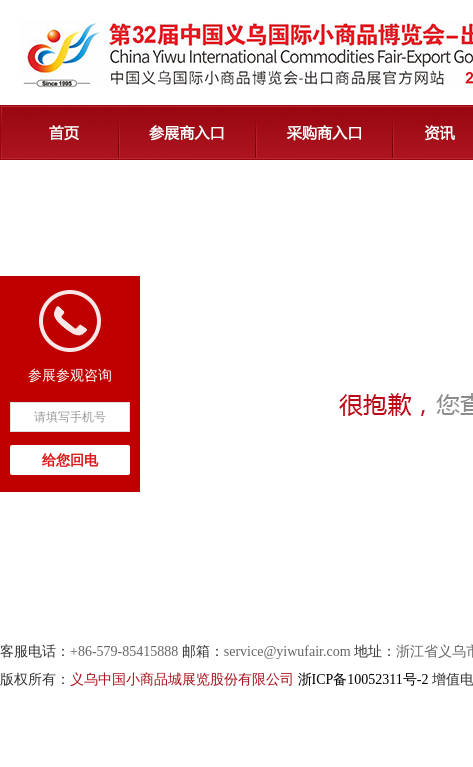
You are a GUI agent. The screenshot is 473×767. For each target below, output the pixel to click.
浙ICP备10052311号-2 (363, 679)
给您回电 (70, 460)
